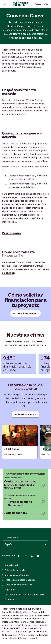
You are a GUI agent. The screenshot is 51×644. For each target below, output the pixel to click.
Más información (11, 233)
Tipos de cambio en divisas (17, 585)
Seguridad (9, 590)
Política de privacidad (14, 570)
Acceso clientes (41, 4)
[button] (48, 448)
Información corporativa (16, 575)
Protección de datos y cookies (19, 580)
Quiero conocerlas (25, 414)
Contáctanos (10, 599)
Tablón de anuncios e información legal (23, 594)
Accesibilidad (10, 565)
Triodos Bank (11, 538)
